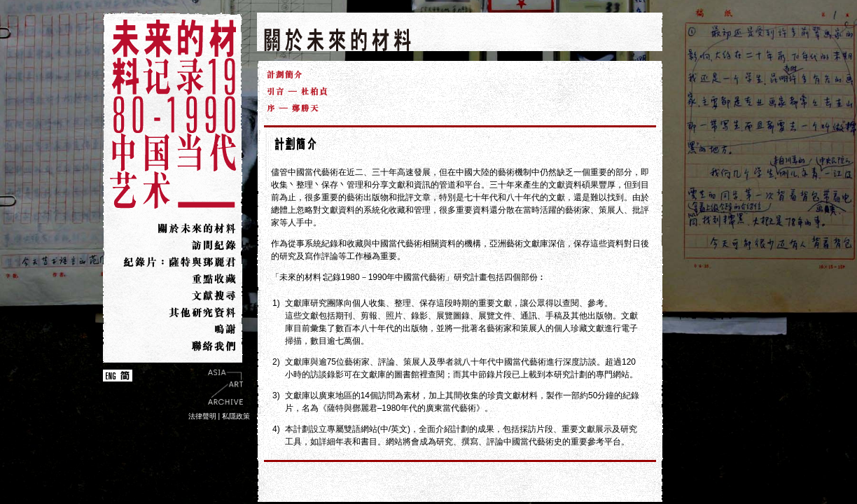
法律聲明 (202, 416)
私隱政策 (236, 416)
